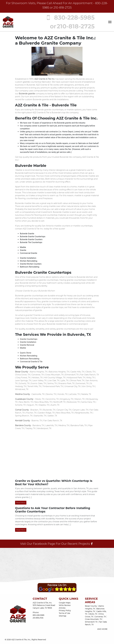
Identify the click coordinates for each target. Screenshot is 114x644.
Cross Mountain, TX (93, 619)
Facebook (40, 544)
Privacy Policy (65, 611)
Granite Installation (28, 342)
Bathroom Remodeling (30, 359)
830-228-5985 (69, 18)
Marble (23, 348)
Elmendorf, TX (91, 622)
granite (26, 82)
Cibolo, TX (93, 614)
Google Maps (65, 603)
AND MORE (102, 629)
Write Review (65, 605)
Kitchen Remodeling (29, 356)
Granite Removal (27, 345)
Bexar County (91, 606)
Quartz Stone (26, 353)
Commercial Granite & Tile (31, 362)
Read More (21, 503)
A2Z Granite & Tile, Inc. (21, 640)
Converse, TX (100, 617)
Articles (62, 608)
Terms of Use (64, 613)
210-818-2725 (63, 8)
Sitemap (63, 616)
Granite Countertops (29, 339)
